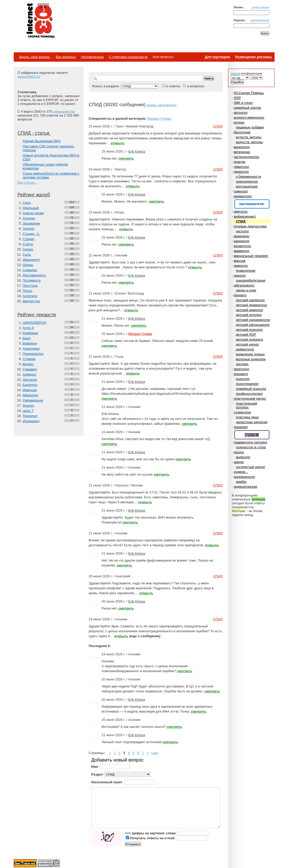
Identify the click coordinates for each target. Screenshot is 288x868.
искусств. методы (249, 142)
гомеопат (241, 191)
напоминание (260, 20)
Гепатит (29, 229)
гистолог (243, 231)
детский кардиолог (250, 300)
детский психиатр (250, 339)
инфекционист (245, 216)
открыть (117, 143)
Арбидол (30, 374)
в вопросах (196, 86)
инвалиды (241, 236)
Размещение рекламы (254, 57)
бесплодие (242, 132)
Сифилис (30, 270)
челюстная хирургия (252, 422)
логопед (242, 364)
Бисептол (30, 385)
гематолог (241, 167)
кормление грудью (250, 354)
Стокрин (29, 359)
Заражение (31, 223)
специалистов (64, 112)
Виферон (30, 343)
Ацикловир (31, 349)
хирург (239, 462)
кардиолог (242, 241)
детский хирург (248, 344)
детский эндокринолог (253, 320)
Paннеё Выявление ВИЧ (42, 141)
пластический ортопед (247, 405)
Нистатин (30, 380)
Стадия (28, 239)
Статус (28, 244)
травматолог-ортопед (250, 442)
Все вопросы (66, 57)
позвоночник (246, 271)
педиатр (240, 295)
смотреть (126, 158)
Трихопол (30, 416)
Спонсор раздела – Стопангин (252, 435)
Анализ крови (33, 213)
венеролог (242, 147)
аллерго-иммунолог (249, 117)
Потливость (32, 280)
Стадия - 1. (31, 234)
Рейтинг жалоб (34, 195)
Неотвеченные (92, 57)
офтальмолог (244, 285)
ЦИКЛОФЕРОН (35, 323)
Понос (28, 291)
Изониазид (31, 421)
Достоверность (35, 275)
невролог (241, 266)
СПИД (241, 221)
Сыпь (27, 254)
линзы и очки (246, 290)
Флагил (28, 406)
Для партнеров (217, 57)
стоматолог (242, 412)
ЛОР (237, 98)
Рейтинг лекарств (37, 315)
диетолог (241, 211)
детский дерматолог (252, 305)
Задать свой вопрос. (35, 57)
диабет (241, 482)
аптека (239, 122)
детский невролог (250, 310)
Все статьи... (27, 182)
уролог (239, 452)
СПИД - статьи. (34, 133)
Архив (235, 73)
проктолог (241, 369)
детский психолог (249, 330)
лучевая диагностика (250, 226)
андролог (243, 457)
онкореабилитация (251, 280)
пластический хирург (250, 399)
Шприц (28, 265)
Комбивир (31, 333)
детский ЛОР (246, 335)
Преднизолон (33, 354)
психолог (243, 379)
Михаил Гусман (159, 119)
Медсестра (31, 301)
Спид (27, 203)
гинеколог (241, 172)
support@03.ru (29, 77)
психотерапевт (247, 384)
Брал (27, 338)
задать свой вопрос (162, 105)
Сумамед (30, 369)
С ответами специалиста (128, 57)
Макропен (31, 395)
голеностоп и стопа (251, 447)
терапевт (241, 427)
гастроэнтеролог (246, 157)
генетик (239, 162)
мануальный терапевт (251, 256)
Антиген (29, 218)
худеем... (241, 472)
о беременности (249, 177)
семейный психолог (251, 389)
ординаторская (245, 487)
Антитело (30, 296)
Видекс (28, 364)
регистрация (261, 7)
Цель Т (28, 411)
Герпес (28, 249)
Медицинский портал (40, 21)
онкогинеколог (247, 181)
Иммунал (30, 390)
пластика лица (247, 417)
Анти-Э (28, 328)
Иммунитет (31, 260)
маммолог (242, 251)
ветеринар (242, 152)
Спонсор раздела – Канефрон (252, 204)
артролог (241, 113)
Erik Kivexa (137, 151)
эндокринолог (244, 477)
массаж (239, 261)
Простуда (30, 286)
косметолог (242, 246)
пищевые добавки (250, 127)
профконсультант (250, 394)
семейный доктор (247, 108)
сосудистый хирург (251, 467)
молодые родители (251, 359)
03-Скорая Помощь (249, 93)
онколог (240, 275)
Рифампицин (33, 400)
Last (155, 753)
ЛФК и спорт (243, 103)
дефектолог (245, 349)
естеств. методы (249, 137)
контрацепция (247, 186)
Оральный (31, 208)
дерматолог (243, 196)
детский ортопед (249, 315)
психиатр (241, 374)
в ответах (173, 86)
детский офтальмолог (253, 325)
